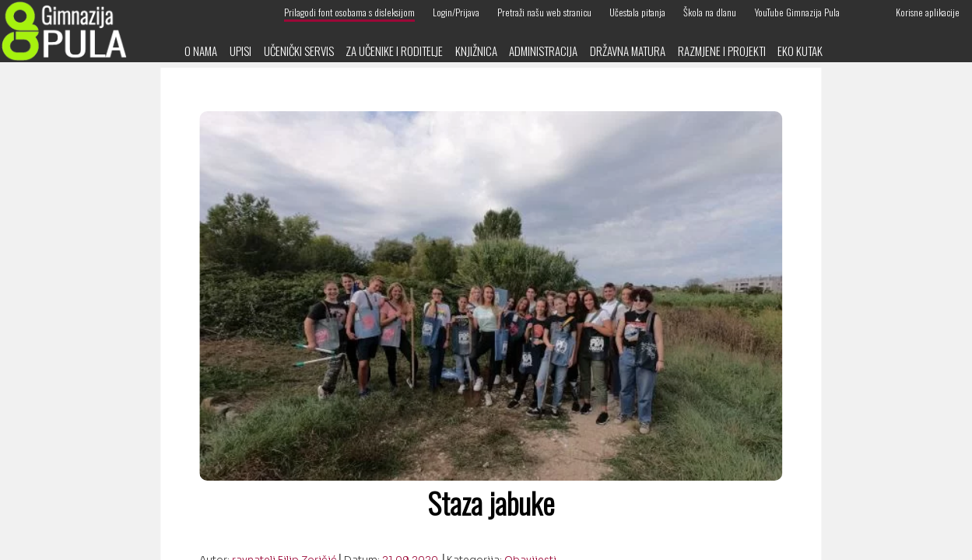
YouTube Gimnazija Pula (797, 12)
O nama (201, 51)
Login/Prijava (456, 12)
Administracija (543, 51)
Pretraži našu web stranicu (544, 12)
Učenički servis (299, 51)
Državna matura (628, 51)
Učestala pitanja (637, 12)
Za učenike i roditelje (394, 51)
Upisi (240, 51)
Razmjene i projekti (722, 51)
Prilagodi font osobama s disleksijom (349, 12)
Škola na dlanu (710, 12)
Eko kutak (800, 51)
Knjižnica (476, 51)
